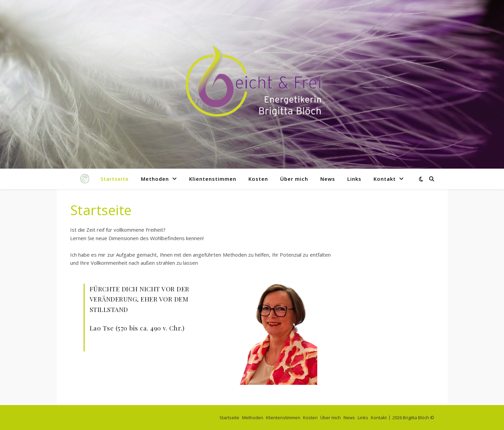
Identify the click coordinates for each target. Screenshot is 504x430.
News (328, 179)
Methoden (155, 179)
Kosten (258, 179)
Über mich (294, 179)
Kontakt (385, 179)
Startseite (115, 179)
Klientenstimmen (213, 179)
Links (354, 179)
